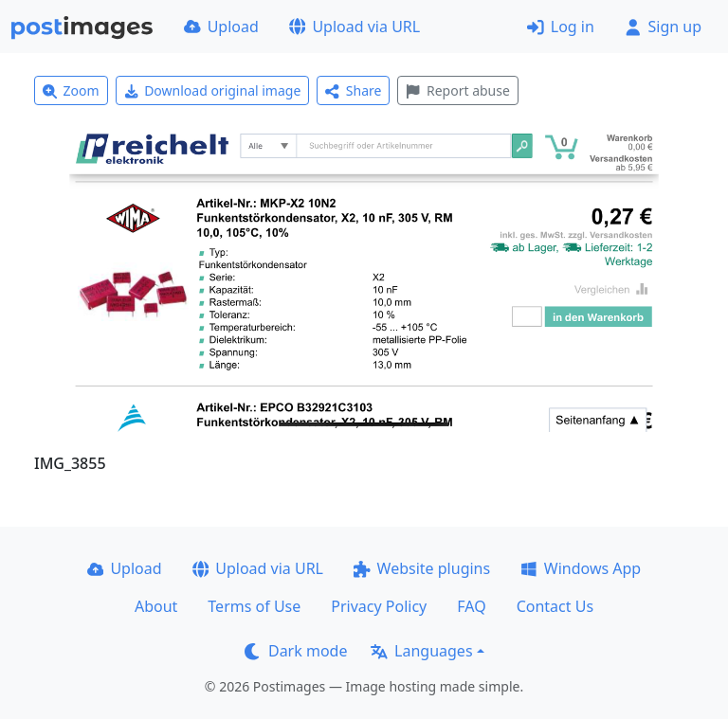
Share (353, 90)
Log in (561, 27)
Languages (421, 651)
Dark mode (296, 651)
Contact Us (555, 606)
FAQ (471, 606)
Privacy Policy (379, 606)
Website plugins (422, 568)
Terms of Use (254, 606)
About (156, 606)
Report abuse (457, 90)
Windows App (581, 568)
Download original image (213, 90)
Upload (221, 27)
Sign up (663, 27)
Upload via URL (355, 27)
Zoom (71, 90)
